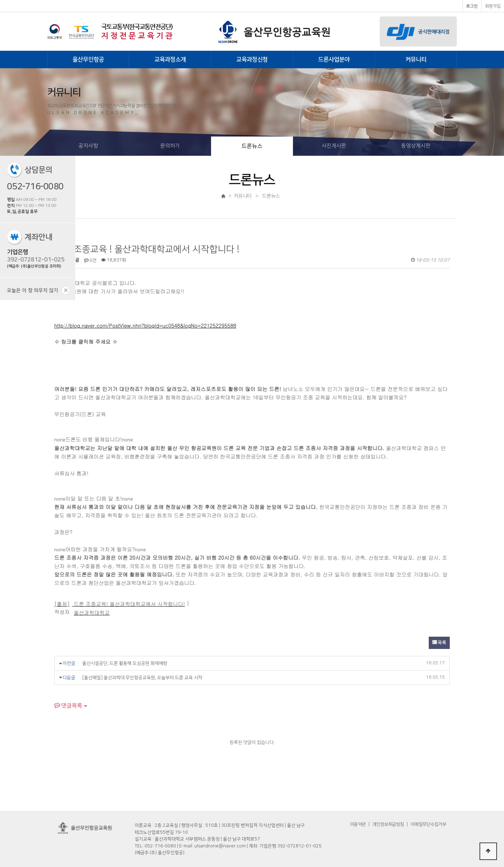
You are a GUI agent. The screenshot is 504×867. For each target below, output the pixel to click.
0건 (90, 260)
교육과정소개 (170, 60)
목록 (439, 643)
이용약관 (358, 824)
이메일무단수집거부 (428, 824)
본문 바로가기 (0, 0)
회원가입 (493, 6)
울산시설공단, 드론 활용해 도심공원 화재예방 (125, 663)
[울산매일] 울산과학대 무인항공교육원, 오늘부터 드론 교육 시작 (142, 678)
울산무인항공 (88, 60)
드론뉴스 (252, 146)
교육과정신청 (252, 60)
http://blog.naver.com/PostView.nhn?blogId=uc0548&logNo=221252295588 (145, 325)
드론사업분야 (334, 60)
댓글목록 (68, 706)
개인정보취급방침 (388, 824)
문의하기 (170, 146)
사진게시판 (334, 146)
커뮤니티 (416, 60)
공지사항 (88, 146)
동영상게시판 (416, 146)
